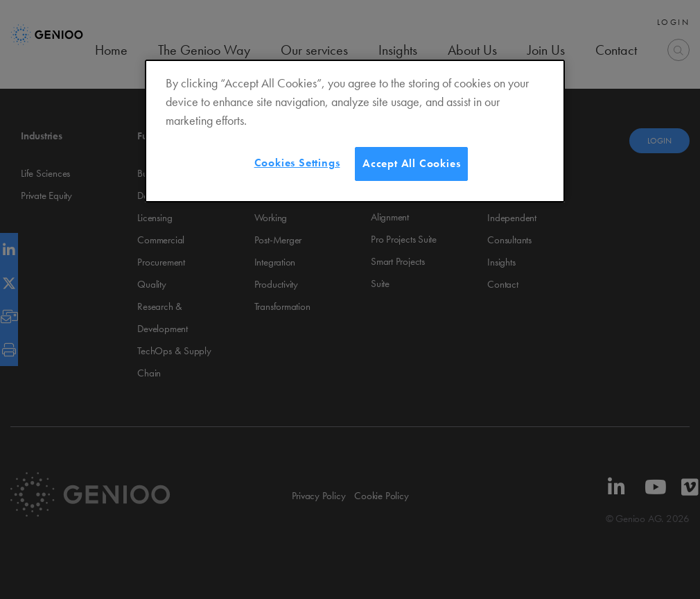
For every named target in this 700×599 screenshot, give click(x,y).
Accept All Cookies (411, 163)
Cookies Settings (297, 163)
